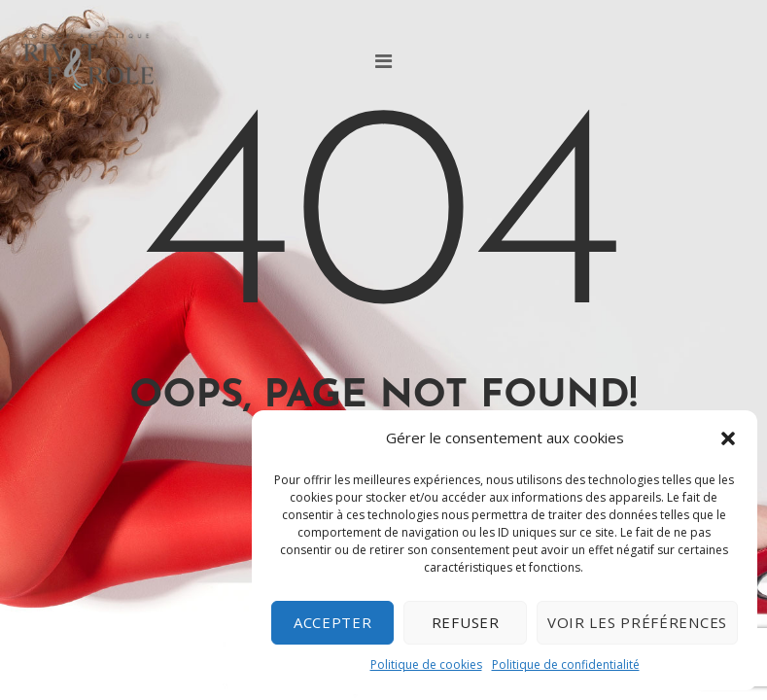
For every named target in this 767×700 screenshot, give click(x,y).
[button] (728, 438)
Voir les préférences (637, 622)
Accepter (333, 622)
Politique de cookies (426, 665)
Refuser (466, 622)
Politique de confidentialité (566, 665)
